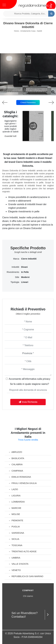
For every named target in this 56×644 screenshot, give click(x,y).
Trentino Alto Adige (23, 551)
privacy (47, 379)
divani (24, 267)
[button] (28, 93)
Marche (15, 508)
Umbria (15, 558)
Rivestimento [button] (13, 272)
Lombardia (17, 502)
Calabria (16, 464)
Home (16, 31)
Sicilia (14, 539)
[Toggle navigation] (4, 5)
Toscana (16, 545)
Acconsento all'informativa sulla (30, 379)
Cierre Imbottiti (29, 259)
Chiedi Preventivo (28, 102)
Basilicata (17, 458)
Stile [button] (17, 277)
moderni (25, 277)
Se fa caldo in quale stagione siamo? (30, 384)
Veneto (15, 570)
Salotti (39, 31)
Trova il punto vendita (28, 440)
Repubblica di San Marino (26, 576)
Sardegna (17, 533)
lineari (25, 282)
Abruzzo (16, 452)
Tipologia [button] (15, 282)
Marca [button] (16, 259)
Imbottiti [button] (15, 267)
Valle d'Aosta (19, 564)
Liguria (15, 496)
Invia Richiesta (28, 402)
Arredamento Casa (28, 31)
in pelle (25, 272)
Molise (14, 514)
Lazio (14, 489)
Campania (16, 471)
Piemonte (16, 520)
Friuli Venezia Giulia (23, 483)
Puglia (14, 527)
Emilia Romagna (20, 477)
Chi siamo (28, 596)
